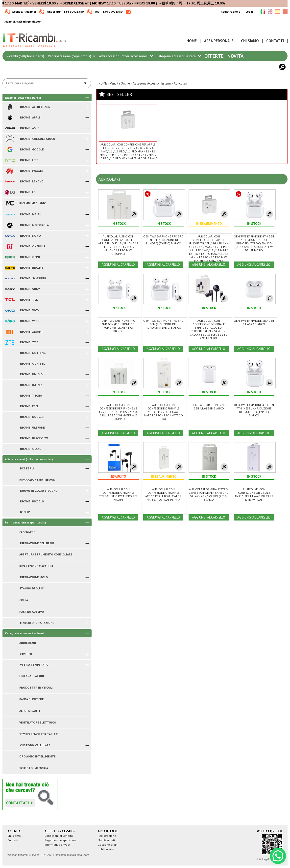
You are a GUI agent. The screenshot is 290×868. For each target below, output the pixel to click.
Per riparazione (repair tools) (72, 56)
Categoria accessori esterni (178, 56)
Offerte (214, 56)
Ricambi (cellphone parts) (25, 56)
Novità (235, 56)
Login (249, 12)
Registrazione (230, 12)
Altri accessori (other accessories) (126, 56)
